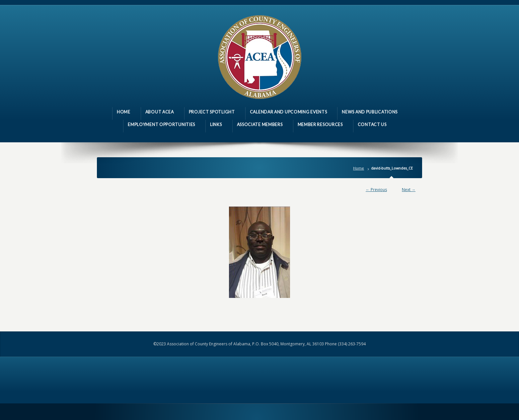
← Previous (376, 190)
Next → (409, 190)
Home (359, 168)
